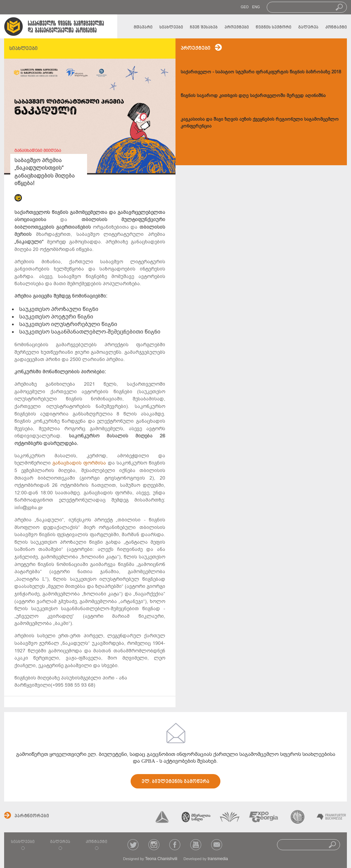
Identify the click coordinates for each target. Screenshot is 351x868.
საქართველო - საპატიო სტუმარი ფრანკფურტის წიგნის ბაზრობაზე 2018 (261, 72)
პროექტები (237, 27)
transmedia (218, 859)
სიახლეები (171, 27)
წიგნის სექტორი (274, 27)
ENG (256, 7)
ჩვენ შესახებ (204, 27)
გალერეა (308, 27)
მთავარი (143, 27)
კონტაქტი (336, 27)
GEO (245, 7)
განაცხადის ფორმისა (80, 463)
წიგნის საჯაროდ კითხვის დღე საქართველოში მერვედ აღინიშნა (253, 95)
